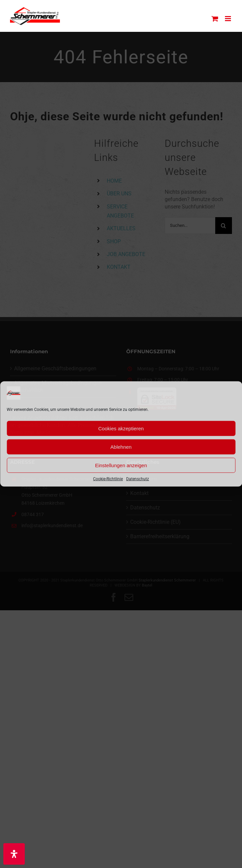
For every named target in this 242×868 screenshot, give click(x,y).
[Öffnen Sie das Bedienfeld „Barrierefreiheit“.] (14, 854)
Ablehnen (121, 447)
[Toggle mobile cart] (215, 19)
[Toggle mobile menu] (228, 19)
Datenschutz (138, 479)
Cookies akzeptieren (121, 428)
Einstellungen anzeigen (121, 465)
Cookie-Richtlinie (108, 479)
